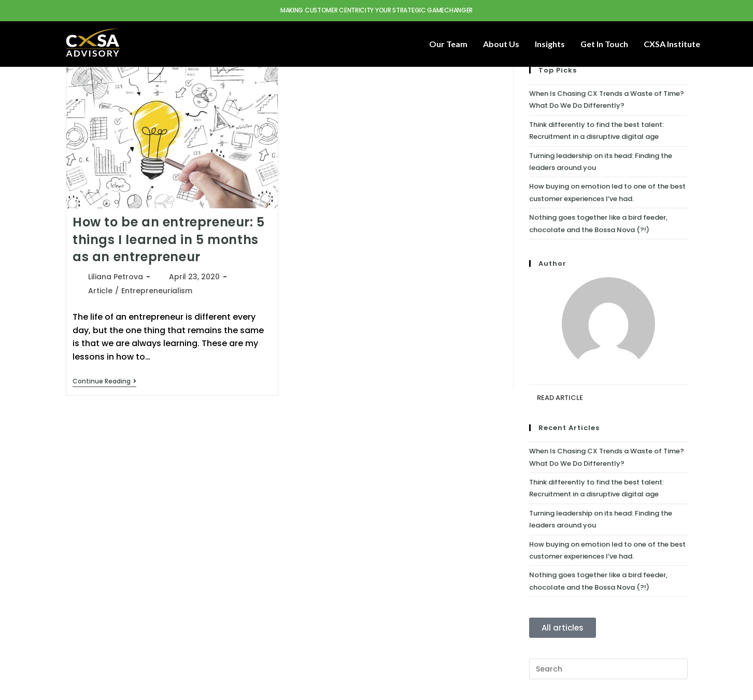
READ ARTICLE (560, 398)
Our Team (448, 44)
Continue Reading (104, 382)
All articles (563, 628)
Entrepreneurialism (157, 291)
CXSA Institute (672, 44)
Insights (550, 44)
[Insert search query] (608, 669)
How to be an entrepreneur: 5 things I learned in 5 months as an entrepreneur (169, 239)
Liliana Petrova (116, 277)
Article (100, 291)
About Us (501, 44)
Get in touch (604, 44)
